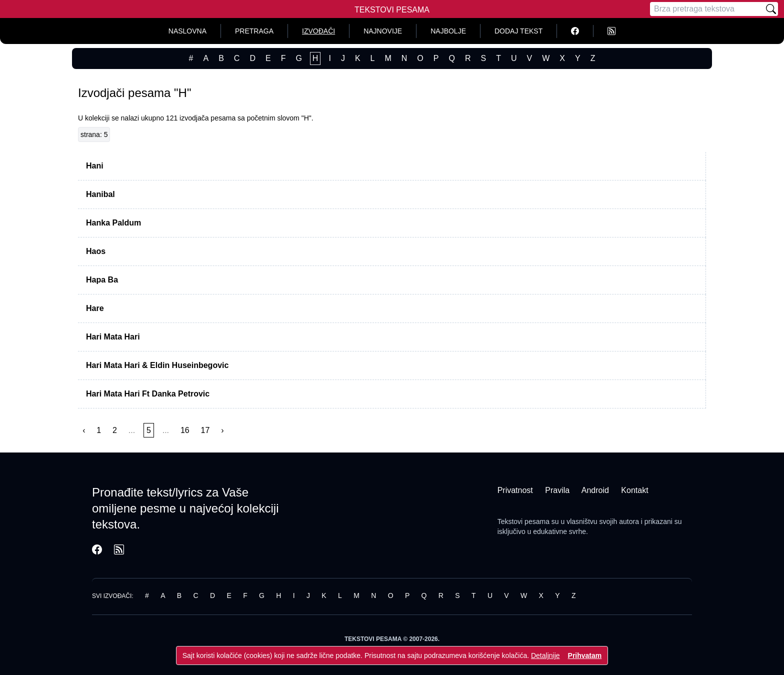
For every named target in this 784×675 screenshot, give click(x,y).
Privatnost (515, 490)
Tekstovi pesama (523, 521)
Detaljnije (545, 655)
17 (205, 430)
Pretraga (254, 31)
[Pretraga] (707, 9)
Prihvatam (585, 655)
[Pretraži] (771, 9)
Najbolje (448, 31)
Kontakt (634, 490)
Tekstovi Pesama (392, 10)
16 (185, 430)
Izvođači (318, 31)
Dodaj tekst (518, 31)
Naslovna (187, 31)
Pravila (557, 490)
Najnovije (383, 31)
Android (595, 490)
